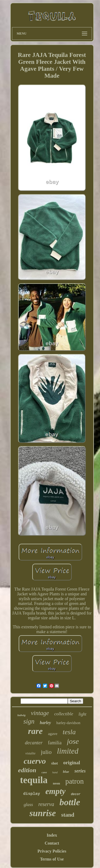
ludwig (21, 715)
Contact (52, 843)
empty (55, 791)
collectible (64, 714)
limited (68, 751)
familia (55, 743)
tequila (34, 780)
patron (75, 781)
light (82, 714)
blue (66, 772)
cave (44, 772)
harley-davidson (68, 723)
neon (56, 783)
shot (55, 763)
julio (46, 752)
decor (76, 794)
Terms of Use (52, 859)
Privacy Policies (52, 851)
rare (35, 731)
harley (45, 723)
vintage (40, 713)
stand (68, 815)
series (80, 771)
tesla (69, 732)
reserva (46, 804)
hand (55, 772)
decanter (34, 743)
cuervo (35, 761)
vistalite (30, 753)
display (32, 794)
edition (27, 770)
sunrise (43, 813)
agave (53, 734)
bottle (70, 802)
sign (29, 721)
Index (52, 835)
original (72, 763)
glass (28, 805)
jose (73, 741)
